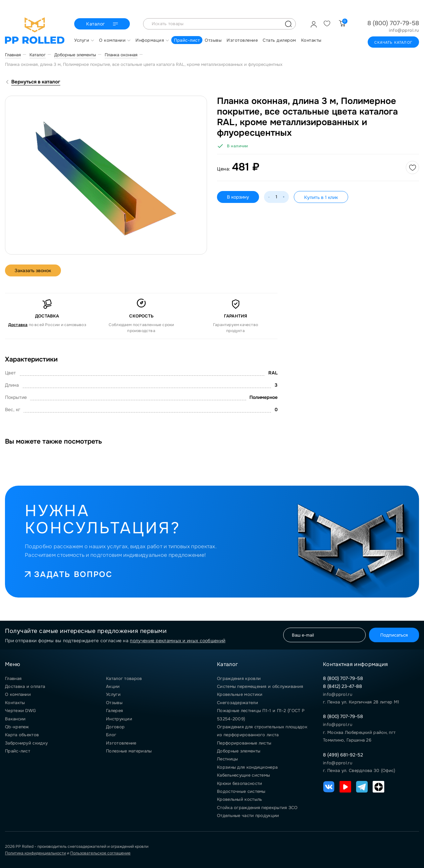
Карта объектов (22, 735)
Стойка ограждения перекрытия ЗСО (257, 808)
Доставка (18, 325)
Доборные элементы (239, 751)
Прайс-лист (18, 751)
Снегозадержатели (238, 703)
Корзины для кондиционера (247, 767)
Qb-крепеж (17, 727)
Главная (13, 678)
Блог (111, 735)
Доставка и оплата (25, 686)
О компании (18, 694)
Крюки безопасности (239, 783)
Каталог (103, 24)
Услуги (113, 694)
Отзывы (114, 703)
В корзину (238, 197)
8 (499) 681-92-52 (343, 755)
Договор (115, 727)
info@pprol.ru (404, 30)
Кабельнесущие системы (243, 775)
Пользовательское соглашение (100, 853)
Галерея (114, 711)
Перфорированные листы (244, 743)
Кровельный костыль (239, 799)
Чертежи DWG (20, 711)
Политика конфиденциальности (35, 853)
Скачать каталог (393, 42)
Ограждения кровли (239, 678)
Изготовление (121, 743)
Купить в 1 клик (321, 197)
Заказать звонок (33, 270)
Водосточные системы (241, 791)
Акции (113, 686)
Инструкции (119, 719)
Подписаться (394, 635)
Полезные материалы (129, 751)
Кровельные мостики (240, 694)
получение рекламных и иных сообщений (178, 641)
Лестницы (227, 759)
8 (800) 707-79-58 (393, 23)
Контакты (15, 703)
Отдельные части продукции (248, 816)
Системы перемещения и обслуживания (260, 686)
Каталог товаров (124, 678)
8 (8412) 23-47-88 (343, 686)
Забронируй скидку (26, 743)
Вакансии (15, 719)
